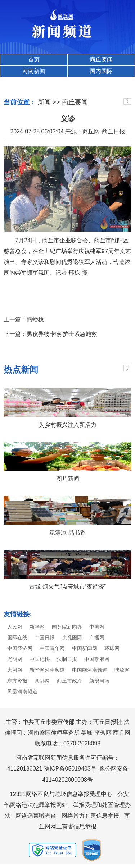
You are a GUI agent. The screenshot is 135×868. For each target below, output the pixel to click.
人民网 (15, 627)
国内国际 (101, 71)
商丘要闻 (101, 60)
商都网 (42, 681)
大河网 (15, 670)
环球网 (112, 648)
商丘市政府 (69, 681)
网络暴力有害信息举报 (90, 816)
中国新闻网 (85, 648)
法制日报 (67, 659)
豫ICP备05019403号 (70, 769)
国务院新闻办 (67, 627)
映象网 (122, 670)
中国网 (97, 627)
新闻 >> (49, 102)
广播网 (97, 638)
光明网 (15, 659)
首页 (34, 60)
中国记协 (40, 659)
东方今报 (17, 681)
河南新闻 (34, 71)
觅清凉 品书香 (67, 533)
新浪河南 (99, 681)
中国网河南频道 (90, 670)
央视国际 (72, 638)
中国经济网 (20, 648)
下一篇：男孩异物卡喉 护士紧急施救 (50, 334)
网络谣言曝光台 (36, 816)
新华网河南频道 (47, 670)
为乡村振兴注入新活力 (68, 425)
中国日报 (45, 638)
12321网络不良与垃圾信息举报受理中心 (61, 794)
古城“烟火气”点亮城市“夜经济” (67, 587)
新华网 (37, 627)
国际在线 (17, 638)
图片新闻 (68, 479)
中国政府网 (97, 659)
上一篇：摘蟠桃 (24, 319)
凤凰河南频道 (22, 691)
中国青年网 (52, 648)
